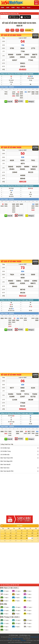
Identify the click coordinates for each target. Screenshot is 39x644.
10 (32, 533)
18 (38, 536)
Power (29, 7)
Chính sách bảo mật (18, 639)
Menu (36, 3)
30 (16, 531)
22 (21, 538)
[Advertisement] (19, 124)
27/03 (22, 30)
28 (5, 531)
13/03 (12, 30)
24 (32, 538)
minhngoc (23, 640)
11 (38, 533)
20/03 (17, 30)
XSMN (2, 7)
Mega (18, 7)
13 (10, 536)
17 (32, 536)
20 (10, 538)
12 (5, 536)
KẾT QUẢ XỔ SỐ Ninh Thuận (11, 35)
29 (10, 531)
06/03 (7, 30)
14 (16, 536)
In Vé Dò (20, 101)
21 (16, 538)
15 (21, 536)
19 (5, 538)
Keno (23, 7)
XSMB (13, 7)
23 (27, 538)
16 (27, 536)
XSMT (8, 7)
